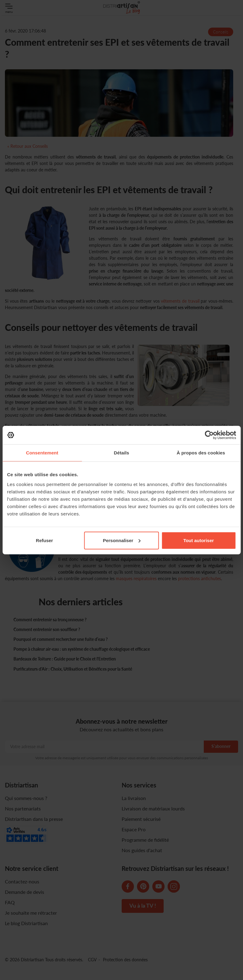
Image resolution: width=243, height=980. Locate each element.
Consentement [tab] (42, 453)
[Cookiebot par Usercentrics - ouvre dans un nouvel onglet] (209, 435)
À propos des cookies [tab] (201, 453)
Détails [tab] (122, 453)
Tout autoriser (199, 540)
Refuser (44, 540)
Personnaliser (122, 540)
